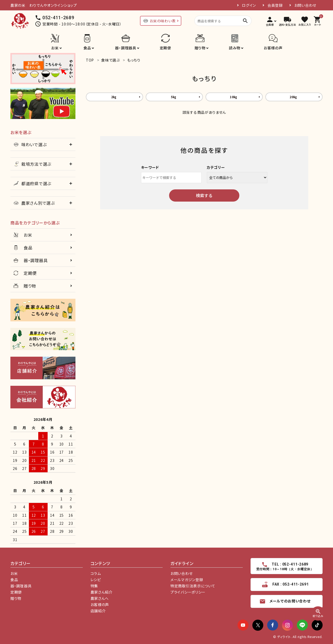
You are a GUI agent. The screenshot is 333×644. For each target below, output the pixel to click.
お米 (55, 48)
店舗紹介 (98, 611)
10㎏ (233, 97)
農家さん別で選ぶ (34, 203)
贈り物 (200, 48)
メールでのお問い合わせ (285, 601)
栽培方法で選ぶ (32, 164)
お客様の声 (273, 48)
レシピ (96, 580)
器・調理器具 (126, 48)
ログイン (249, 5)
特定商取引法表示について (193, 586)
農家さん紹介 (102, 592)
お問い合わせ (305, 5)
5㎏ (174, 97)
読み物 (235, 48)
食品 (87, 48)
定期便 (165, 48)
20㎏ (293, 97)
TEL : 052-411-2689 (285, 566)
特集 (94, 586)
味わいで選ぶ (30, 144)
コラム (96, 573)
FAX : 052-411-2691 (285, 585)
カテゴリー (216, 167)
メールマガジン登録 (187, 580)
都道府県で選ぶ (32, 183)
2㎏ (114, 97)
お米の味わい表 (159, 21)
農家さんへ (100, 598)
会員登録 (275, 5)
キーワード (150, 167)
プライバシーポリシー (188, 592)
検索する (204, 195)
